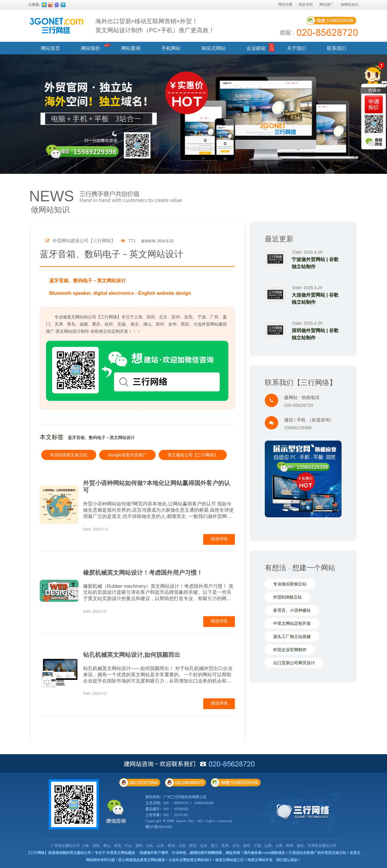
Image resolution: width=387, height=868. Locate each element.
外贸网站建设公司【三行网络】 (80, 241)
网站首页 (51, 48)
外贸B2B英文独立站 (69, 455)
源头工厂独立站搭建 (292, 637)
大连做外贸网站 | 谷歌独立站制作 (315, 299)
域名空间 (306, 4)
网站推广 (327, 4)
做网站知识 (350, 4)
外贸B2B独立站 (287, 597)
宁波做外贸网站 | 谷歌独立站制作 (315, 263)
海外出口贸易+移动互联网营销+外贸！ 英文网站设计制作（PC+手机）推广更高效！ (155, 26)
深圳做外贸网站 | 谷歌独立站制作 (315, 334)
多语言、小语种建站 (292, 610)
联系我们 (336, 48)
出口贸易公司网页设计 (294, 663)
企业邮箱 (256, 48)
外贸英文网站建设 (121, 853)
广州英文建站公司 (65, 846)
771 (128, 241)
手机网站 (171, 48)
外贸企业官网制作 (290, 650)
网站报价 (91, 48)
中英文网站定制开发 (292, 623)
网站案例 (131, 48)
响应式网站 (214, 48)
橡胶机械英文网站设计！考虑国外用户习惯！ (143, 573)
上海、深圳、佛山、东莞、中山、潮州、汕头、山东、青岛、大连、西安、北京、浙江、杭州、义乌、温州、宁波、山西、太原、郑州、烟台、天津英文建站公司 (209, 846)
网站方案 (285, 4)
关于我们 (296, 48)
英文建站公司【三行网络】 (193, 455)
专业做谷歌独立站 (290, 584)
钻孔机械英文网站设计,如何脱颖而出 (132, 655)
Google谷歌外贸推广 (127, 455)
